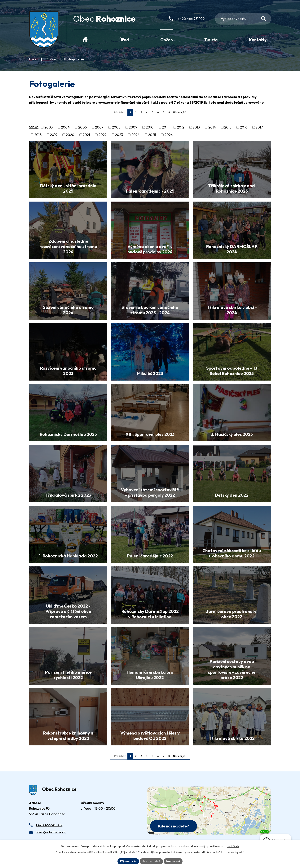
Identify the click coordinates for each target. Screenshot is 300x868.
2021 (86, 135)
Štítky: (34, 127)
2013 (196, 127)
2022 (103, 135)
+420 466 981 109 (49, 825)
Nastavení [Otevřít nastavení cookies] (173, 861)
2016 (244, 127)
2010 (150, 127)
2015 (228, 127)
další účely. (233, 846)
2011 (165, 127)
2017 (259, 127)
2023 (119, 135)
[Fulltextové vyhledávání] (243, 19)
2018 (38, 135)
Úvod (33, 59)
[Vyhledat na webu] (264, 19)
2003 (49, 127)
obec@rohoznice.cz (51, 832)
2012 (181, 127)
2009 (133, 127)
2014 (212, 127)
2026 (169, 135)
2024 (136, 135)
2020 (70, 135)
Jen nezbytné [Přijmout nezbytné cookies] (151, 861)
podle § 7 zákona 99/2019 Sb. (185, 102)
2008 (116, 127)
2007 (99, 127)
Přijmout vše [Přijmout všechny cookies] (128, 861)
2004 (65, 127)
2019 (54, 135)
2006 (82, 127)
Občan (51, 59)
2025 (152, 135)
